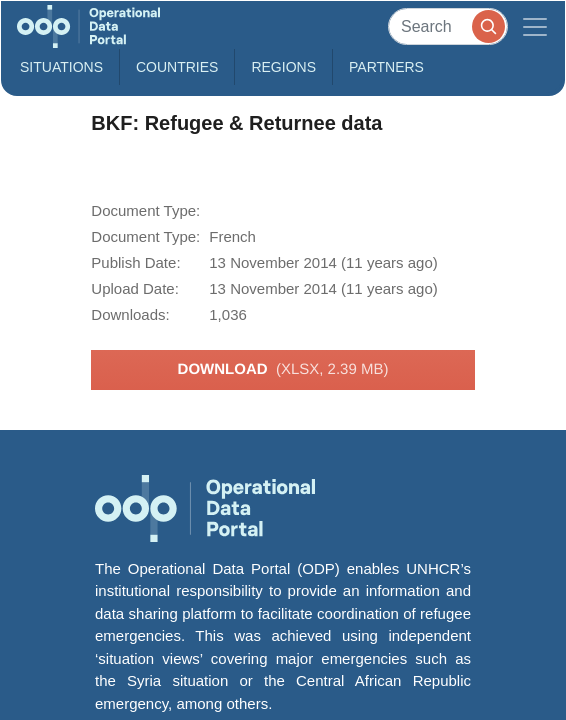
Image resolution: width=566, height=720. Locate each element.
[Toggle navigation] (535, 26)
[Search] (448, 26)
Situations (61, 67)
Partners (386, 67)
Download (283, 370)
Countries (177, 67)
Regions (283, 67)
